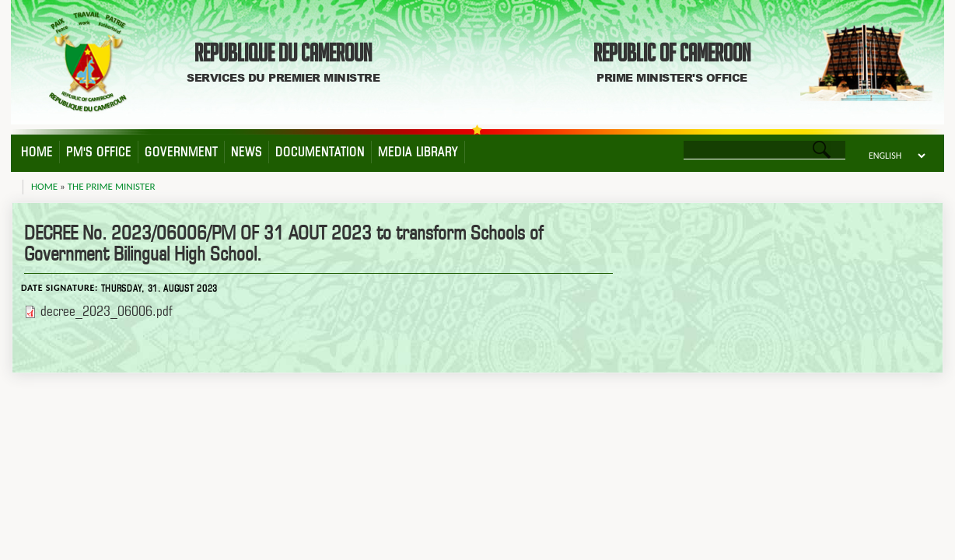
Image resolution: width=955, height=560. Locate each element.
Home (37, 152)
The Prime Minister (112, 186)
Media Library (418, 152)
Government (181, 152)
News (247, 152)
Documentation (320, 152)
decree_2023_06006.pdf (106, 311)
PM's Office (99, 152)
